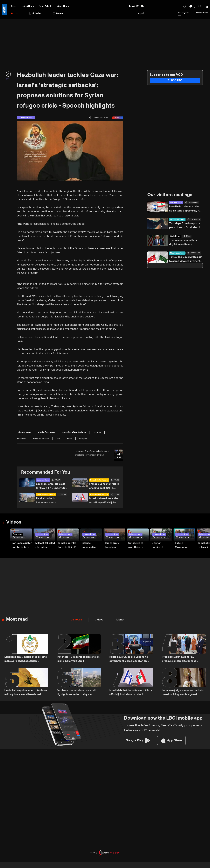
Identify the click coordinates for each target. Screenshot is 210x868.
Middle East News (177, 220)
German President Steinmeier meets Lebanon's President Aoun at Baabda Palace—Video (161, 546)
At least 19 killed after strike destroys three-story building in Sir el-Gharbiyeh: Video (45, 546)
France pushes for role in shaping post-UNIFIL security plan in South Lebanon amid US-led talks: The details (104, 487)
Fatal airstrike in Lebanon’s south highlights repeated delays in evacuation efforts (48, 501)
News (14, 6)
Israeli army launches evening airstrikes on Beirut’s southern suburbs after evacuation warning (113, 546)
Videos (14, 523)
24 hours (76, 620)
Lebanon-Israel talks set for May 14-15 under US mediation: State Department (51, 487)
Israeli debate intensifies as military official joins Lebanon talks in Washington (104, 501)
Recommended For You (47, 473)
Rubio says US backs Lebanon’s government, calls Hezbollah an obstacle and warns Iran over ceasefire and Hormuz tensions (129, 660)
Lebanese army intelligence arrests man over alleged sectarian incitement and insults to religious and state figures (26, 660)
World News (175, 236)
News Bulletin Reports (99, 480)
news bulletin (45, 6)
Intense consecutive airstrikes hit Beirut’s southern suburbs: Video (91, 546)
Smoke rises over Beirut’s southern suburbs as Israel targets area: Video (136, 546)
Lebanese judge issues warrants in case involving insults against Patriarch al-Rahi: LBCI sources (183, 693)
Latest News (28, 6)
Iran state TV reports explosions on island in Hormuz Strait (78, 660)
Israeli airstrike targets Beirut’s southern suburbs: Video (68, 546)
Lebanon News (43, 480)
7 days (99, 620)
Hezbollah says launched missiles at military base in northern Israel (26, 693)
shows (58, 13)
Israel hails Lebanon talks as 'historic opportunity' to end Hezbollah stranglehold (186, 209)
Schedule (35, 13)
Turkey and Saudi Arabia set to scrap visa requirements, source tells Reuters (186, 260)
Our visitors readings (171, 195)
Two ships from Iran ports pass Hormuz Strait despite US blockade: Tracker (186, 226)
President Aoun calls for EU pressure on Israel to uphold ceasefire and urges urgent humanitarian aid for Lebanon (179, 660)
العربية (141, 13)
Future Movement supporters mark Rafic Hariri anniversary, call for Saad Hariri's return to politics (185, 546)
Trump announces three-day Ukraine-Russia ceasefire (184, 243)
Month (120, 620)
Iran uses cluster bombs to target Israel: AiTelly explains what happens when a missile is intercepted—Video (22, 546)
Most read (17, 620)
